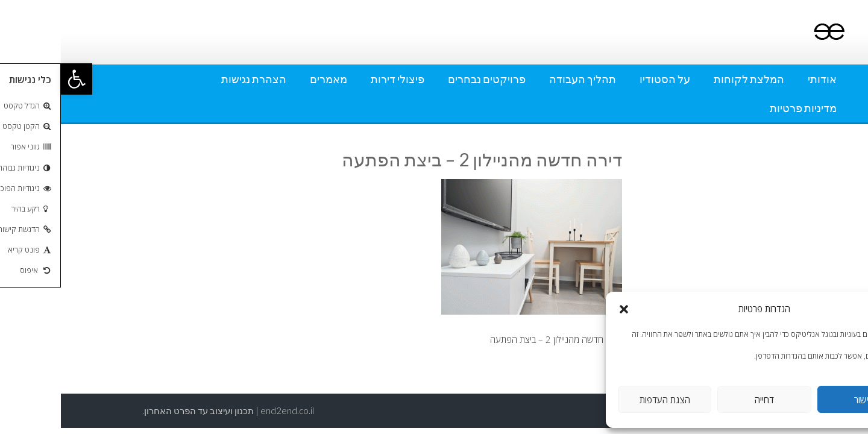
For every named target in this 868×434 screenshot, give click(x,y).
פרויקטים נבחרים (426, 79)
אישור (803, 400)
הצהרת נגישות (193, 79)
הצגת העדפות (604, 400)
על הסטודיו (604, 79)
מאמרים (268, 79)
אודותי (761, 79)
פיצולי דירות (337, 79)
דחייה (703, 400)
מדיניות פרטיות (742, 108)
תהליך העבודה (522, 79)
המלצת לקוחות (688, 79)
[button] (16, 79)
